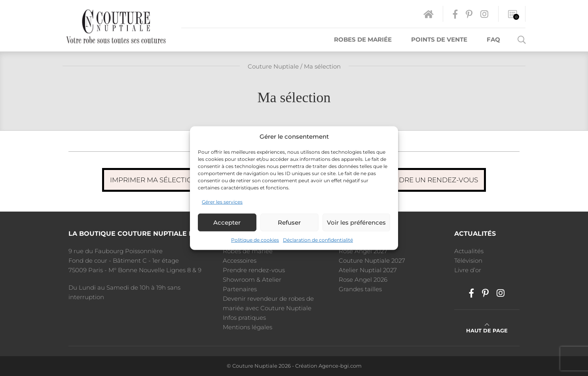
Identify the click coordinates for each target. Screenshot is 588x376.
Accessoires (240, 261)
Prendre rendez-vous (254, 270)
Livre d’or (468, 270)
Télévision (468, 261)
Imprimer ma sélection (154, 180)
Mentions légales (248, 327)
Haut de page (487, 328)
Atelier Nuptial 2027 (368, 270)
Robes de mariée (363, 39)
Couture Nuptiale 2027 (372, 261)
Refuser (289, 222)
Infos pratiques (244, 318)
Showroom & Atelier (252, 280)
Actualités (469, 251)
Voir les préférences (356, 222)
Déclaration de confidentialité (318, 240)
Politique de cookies (255, 240)
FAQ (493, 39)
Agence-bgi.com (340, 366)
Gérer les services (222, 202)
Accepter (227, 222)
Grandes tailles (360, 289)
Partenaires (240, 289)
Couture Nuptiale (273, 66)
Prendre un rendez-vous (429, 180)
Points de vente (439, 39)
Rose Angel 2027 (363, 251)
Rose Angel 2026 (363, 280)
